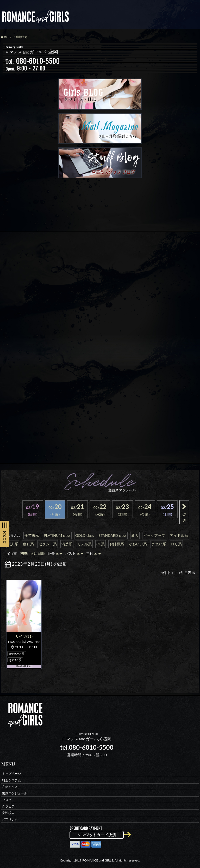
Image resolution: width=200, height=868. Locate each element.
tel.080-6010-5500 (87, 747)
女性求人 (8, 813)
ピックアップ (154, 535)
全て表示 (32, 535)
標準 (24, 553)
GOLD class (85, 535)
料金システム (11, 780)
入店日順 (37, 553)
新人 (135, 535)
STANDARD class (113, 535)
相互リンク (10, 819)
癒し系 (28, 544)
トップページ (11, 774)
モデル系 (84, 544)
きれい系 (159, 544)
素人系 (13, 544)
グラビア (8, 806)
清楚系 (67, 544)
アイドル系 (179, 535)
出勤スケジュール (15, 793)
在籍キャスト (11, 787)
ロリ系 (176, 544)
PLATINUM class (57, 535)
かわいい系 (138, 544)
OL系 (101, 544)
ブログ (7, 800)
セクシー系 (48, 544)
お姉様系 (117, 544)
